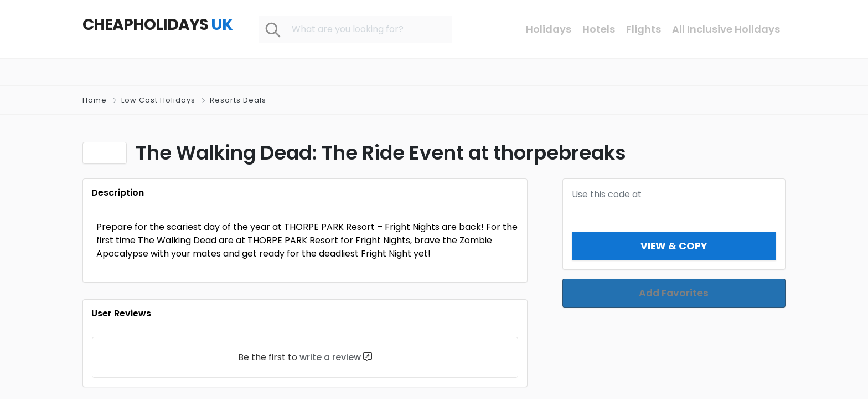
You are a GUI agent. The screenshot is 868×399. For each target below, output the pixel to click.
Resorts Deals (238, 100)
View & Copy (674, 246)
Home (95, 100)
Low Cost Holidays (158, 100)
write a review (330, 357)
